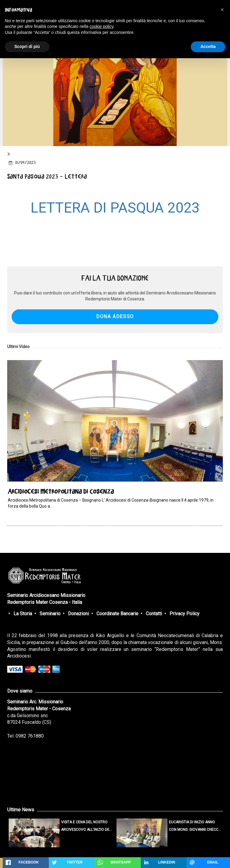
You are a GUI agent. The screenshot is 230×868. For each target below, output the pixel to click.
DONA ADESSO (115, 316)
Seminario (50, 614)
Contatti (154, 614)
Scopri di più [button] (27, 46)
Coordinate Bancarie (117, 614)
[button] (222, 10)
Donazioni (78, 614)
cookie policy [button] (101, 26)
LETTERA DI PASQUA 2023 (115, 208)
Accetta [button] (208, 46)
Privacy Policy (184, 614)
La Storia (23, 614)
